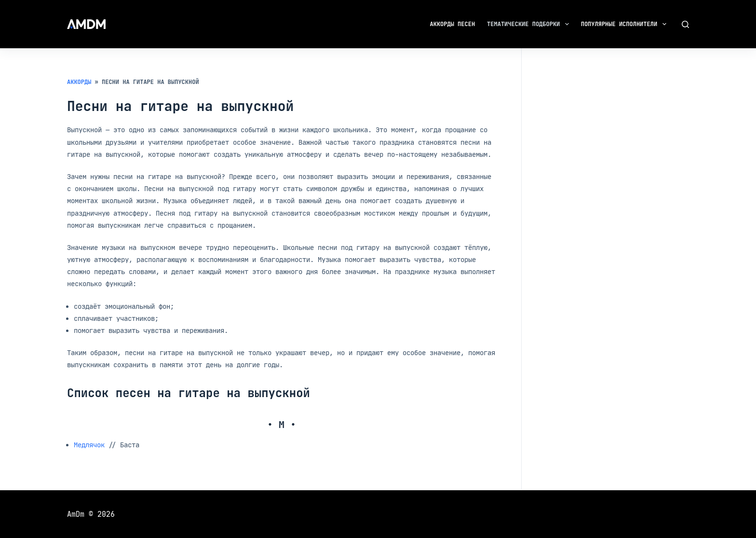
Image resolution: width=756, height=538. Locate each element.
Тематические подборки (530, 24)
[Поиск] (685, 24)
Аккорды (79, 82)
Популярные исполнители (626, 24)
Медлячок (89, 445)
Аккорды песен (453, 24)
